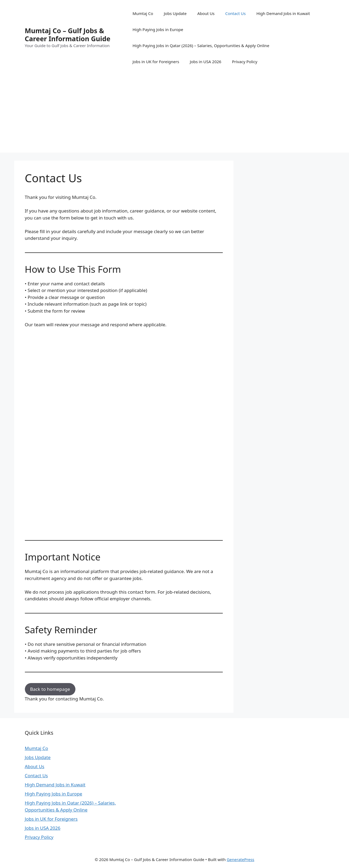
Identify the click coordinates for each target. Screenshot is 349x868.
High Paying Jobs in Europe (158, 29)
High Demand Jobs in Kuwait (283, 13)
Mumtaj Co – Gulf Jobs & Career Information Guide (68, 35)
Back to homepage (50, 689)
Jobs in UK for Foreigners (156, 62)
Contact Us (235, 13)
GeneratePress (241, 859)
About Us (206, 13)
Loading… (110, 431)
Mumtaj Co (143, 13)
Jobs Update (175, 13)
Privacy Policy (245, 62)
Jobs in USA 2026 (206, 62)
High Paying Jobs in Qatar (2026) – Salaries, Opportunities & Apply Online (201, 46)
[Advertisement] (175, 115)
